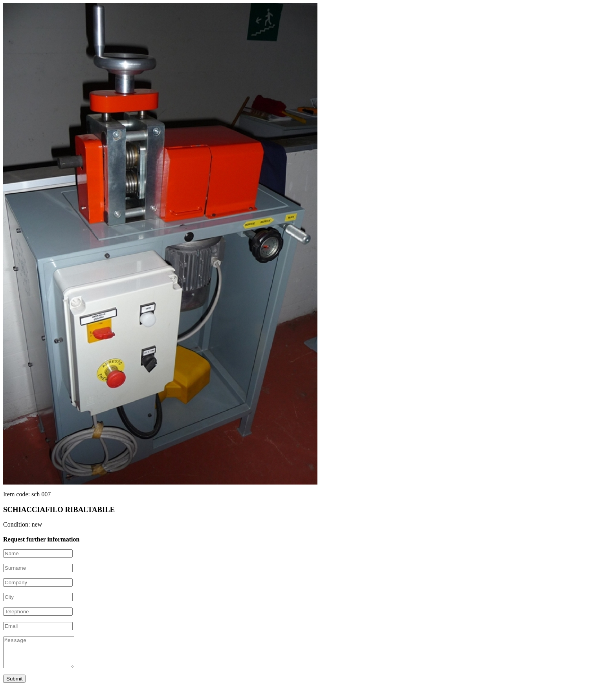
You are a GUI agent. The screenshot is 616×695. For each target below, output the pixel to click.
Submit (14, 685)
